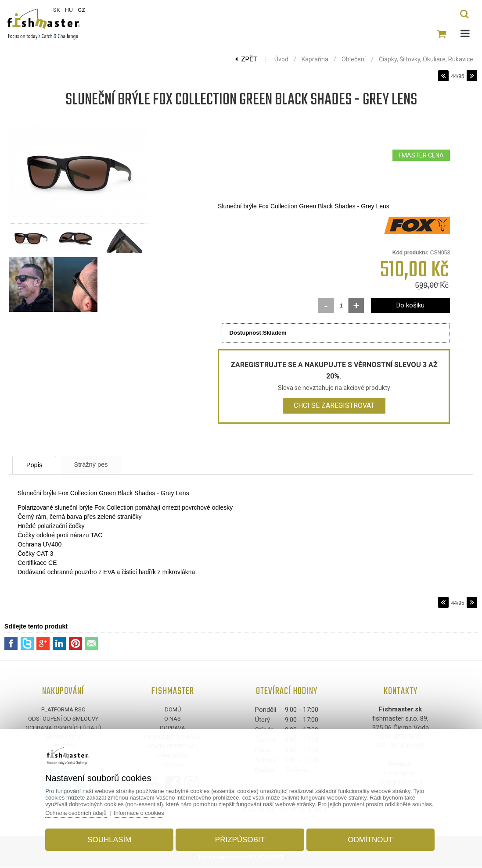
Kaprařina (315, 59)
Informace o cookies (143, 812)
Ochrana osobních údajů (79, 812)
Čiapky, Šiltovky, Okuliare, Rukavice (426, 59)
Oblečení (354, 59)
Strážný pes (99, 465)
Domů (173, 710)
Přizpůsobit (240, 839)
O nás (173, 719)
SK (57, 10)
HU (69, 10)
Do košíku (410, 305)
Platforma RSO (63, 710)
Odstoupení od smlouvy (63, 719)
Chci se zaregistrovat (334, 405)
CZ (82, 10)
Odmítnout (369, 839)
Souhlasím (112, 839)
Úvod (281, 59)
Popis (37, 465)
